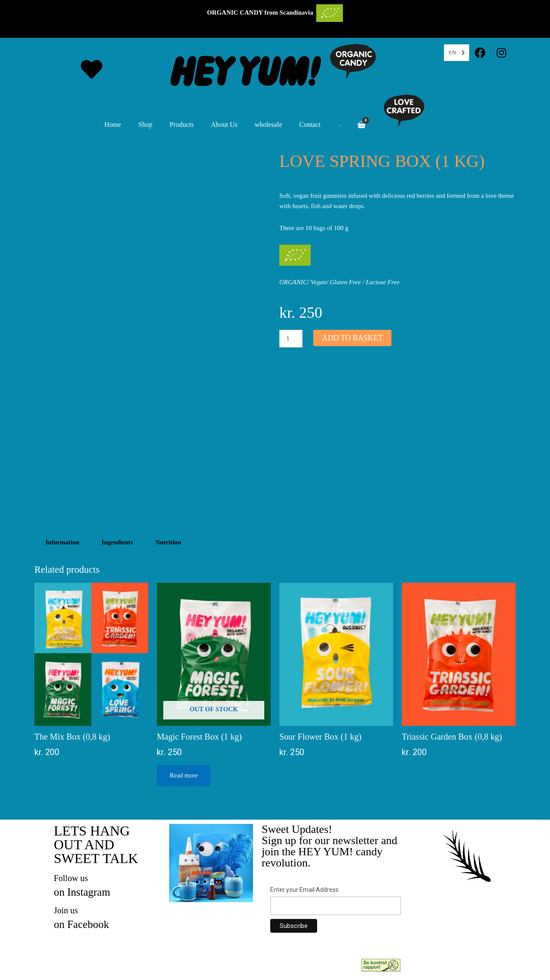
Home (113, 124)
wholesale (269, 124)
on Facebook (81, 924)
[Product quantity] (291, 339)
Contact (310, 124)
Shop (145, 124)
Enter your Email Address (304, 890)
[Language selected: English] (457, 53)
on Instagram (82, 892)
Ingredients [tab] (117, 542)
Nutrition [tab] (168, 542)
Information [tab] (62, 542)
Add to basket (352, 338)
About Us (224, 124)
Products (182, 124)
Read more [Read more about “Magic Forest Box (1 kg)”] (184, 775)
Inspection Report (427, 964)
